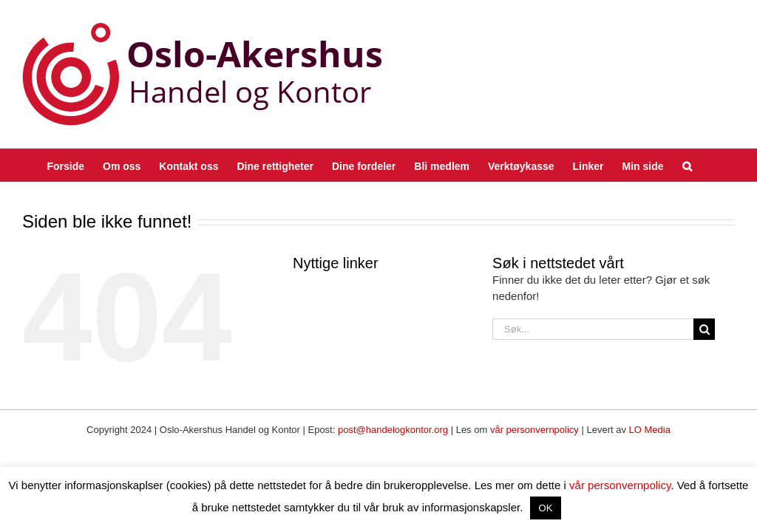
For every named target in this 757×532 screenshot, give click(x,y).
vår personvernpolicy (534, 430)
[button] (687, 165)
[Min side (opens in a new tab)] (643, 165)
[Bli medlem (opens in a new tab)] (442, 165)
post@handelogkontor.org (393, 430)
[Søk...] (593, 329)
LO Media (650, 430)
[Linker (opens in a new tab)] (588, 165)
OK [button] (546, 508)
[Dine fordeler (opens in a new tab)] (364, 165)
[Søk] (704, 329)
